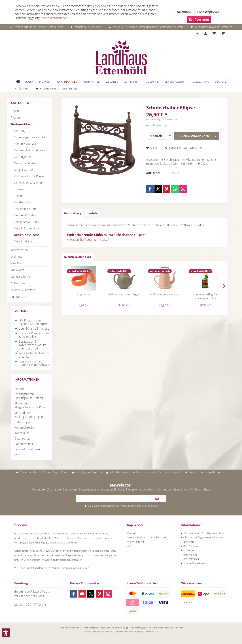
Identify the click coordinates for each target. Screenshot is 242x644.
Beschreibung (73, 213)
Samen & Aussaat (25, 144)
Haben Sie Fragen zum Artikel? (184, 148)
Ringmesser (84, 294)
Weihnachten (19, 250)
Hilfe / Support (24, 422)
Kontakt (19, 389)
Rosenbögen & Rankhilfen (30, 137)
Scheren (19, 189)
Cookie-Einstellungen (28, 449)
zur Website (18, 297)
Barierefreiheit (24, 444)
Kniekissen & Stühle (26, 222)
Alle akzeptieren (208, 12)
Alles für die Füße (26, 235)
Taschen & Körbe (24, 215)
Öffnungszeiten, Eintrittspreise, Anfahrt (29, 396)
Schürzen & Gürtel (25, 209)
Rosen (15, 111)
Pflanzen (16, 118)
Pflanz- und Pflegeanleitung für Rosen (31, 405)
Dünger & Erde (23, 170)
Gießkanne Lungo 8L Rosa (165, 294)
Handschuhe (22, 202)
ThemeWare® (151, 632)
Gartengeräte (22, 157)
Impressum (22, 433)
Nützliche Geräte (24, 163)
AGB (17, 455)
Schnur (18, 196)
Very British (18, 263)
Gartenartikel (21, 124)
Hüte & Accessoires (26, 228)
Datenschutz (22, 438)
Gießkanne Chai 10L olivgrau (124, 294)
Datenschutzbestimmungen (106, 506)
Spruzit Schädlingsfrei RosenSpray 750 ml (205, 296)
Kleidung (19, 131)
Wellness (17, 257)
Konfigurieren (199, 20)
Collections (18, 283)
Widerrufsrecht (24, 428)
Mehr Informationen (55, 18)
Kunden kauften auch (78, 257)
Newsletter (189, 542)
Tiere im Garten (24, 241)
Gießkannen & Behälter (28, 183)
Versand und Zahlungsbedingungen (29, 415)
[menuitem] (223, 33)
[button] (6, 633)
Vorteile (93, 213)
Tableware (18, 270)
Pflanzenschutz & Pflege (29, 176)
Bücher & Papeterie (23, 290)
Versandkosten (113, 628)
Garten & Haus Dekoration (30, 150)
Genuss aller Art (21, 277)
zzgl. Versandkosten (167, 120)
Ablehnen (184, 12)
